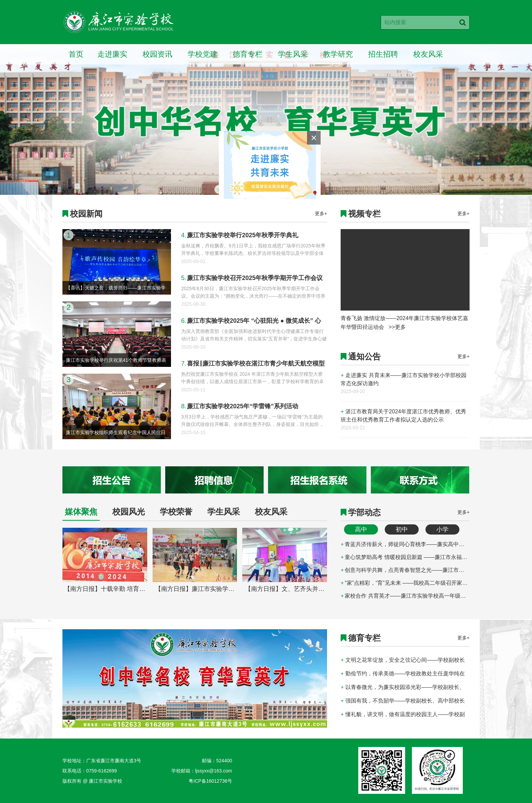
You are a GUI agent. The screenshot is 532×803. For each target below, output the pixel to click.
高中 (361, 529)
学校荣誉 (176, 512)
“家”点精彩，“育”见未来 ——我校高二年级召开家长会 (405, 583)
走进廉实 (112, 54)
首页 (76, 54)
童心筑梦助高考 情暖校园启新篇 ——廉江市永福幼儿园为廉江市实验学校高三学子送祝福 (405, 557)
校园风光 (129, 512)
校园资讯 (157, 54)
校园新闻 (86, 214)
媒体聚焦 (81, 512)
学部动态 (364, 512)
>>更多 (397, 327)
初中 (402, 529)
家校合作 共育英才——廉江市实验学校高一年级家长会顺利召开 (405, 596)
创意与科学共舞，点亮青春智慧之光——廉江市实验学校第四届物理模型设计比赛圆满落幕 (405, 570)
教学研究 (338, 54)
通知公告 (364, 357)
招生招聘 (383, 54)
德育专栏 (248, 54)
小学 (442, 529)
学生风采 (293, 54)
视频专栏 (364, 214)
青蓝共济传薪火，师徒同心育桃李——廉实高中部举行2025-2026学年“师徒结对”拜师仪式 (405, 544)
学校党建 (203, 54)
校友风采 (428, 54)
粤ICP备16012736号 (210, 781)
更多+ (321, 213)
